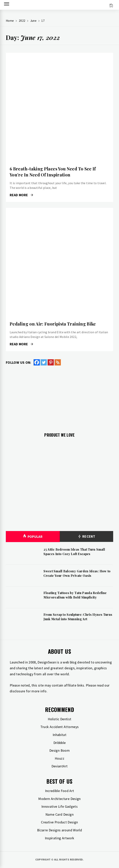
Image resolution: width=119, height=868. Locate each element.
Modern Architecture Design (59, 799)
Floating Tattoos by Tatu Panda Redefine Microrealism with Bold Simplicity (75, 595)
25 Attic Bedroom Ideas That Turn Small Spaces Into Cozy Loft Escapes (74, 551)
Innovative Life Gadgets (59, 806)
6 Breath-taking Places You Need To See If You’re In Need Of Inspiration (53, 172)
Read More (21, 195)
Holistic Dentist (60, 719)
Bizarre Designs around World (59, 830)
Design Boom (59, 750)
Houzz (59, 758)
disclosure (17, 691)
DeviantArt (60, 766)
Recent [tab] (86, 537)
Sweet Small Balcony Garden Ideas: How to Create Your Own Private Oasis (77, 573)
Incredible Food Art (60, 791)
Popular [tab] (33, 537)
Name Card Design (59, 814)
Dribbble (60, 743)
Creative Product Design (59, 822)
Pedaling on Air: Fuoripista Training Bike (53, 324)
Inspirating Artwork (60, 838)
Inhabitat (59, 735)
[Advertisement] (59, 397)
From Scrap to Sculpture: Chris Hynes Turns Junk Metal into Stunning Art (78, 617)
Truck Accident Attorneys (60, 727)
